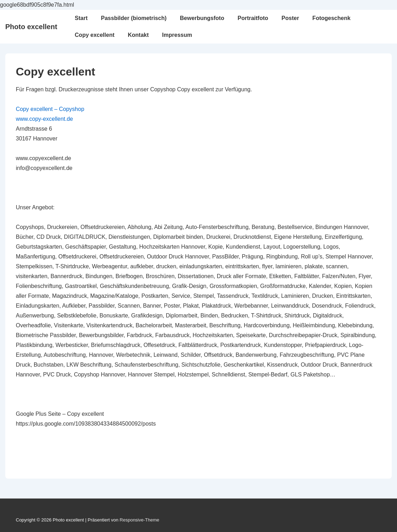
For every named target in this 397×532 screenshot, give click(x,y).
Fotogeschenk (331, 18)
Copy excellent (95, 35)
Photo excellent (31, 27)
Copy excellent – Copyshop (50, 109)
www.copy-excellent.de (44, 119)
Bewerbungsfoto (202, 18)
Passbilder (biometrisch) (134, 18)
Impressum (177, 35)
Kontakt (138, 35)
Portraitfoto (253, 18)
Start (81, 18)
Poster (290, 18)
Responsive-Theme (140, 520)
